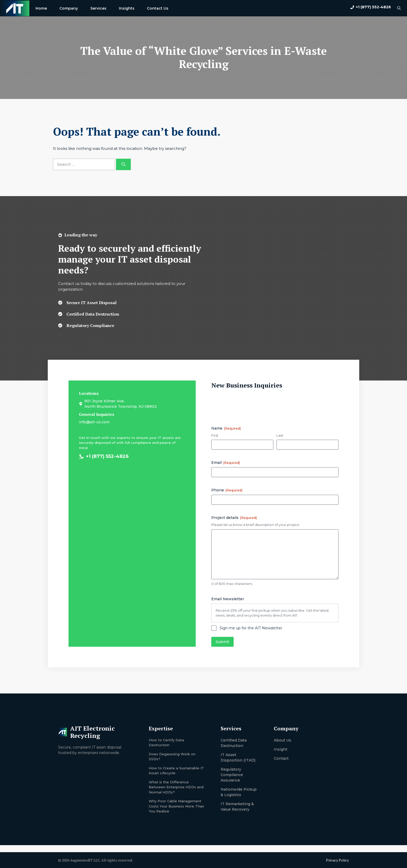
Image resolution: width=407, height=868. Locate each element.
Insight (281, 749)
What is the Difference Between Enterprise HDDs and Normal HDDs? (176, 787)
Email (226, 463)
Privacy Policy (337, 860)
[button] (399, 8)
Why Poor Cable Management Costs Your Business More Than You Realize (176, 806)
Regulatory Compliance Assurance (232, 775)
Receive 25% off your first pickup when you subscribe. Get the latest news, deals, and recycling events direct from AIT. (272, 613)
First (215, 435)
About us (283, 740)
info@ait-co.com (94, 422)
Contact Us (158, 8)
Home (41, 8)
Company (69, 8)
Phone (227, 490)
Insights (127, 8)
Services (98, 8)
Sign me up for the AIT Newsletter (251, 628)
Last (280, 435)
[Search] (123, 165)
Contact (281, 758)
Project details (234, 518)
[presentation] (251, 405)
